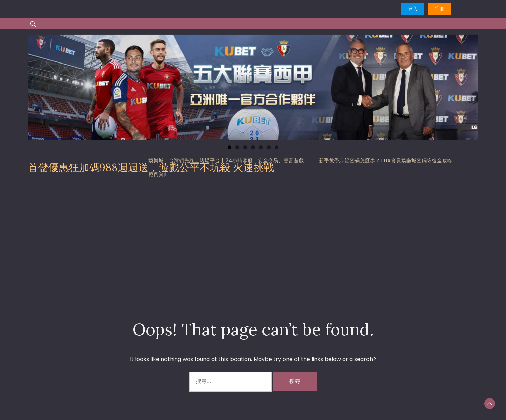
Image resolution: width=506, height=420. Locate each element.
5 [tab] (261, 147)
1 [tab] (229, 147)
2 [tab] (237, 147)
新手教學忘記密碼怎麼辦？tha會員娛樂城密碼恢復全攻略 (386, 160)
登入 (413, 9)
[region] (253, 87)
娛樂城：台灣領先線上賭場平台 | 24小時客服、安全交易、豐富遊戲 (226, 160)
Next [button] (470, 86)
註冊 (439, 9)
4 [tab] (253, 147)
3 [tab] (245, 147)
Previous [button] (37, 86)
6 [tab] (269, 147)
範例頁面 (159, 174)
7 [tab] (277, 147)
